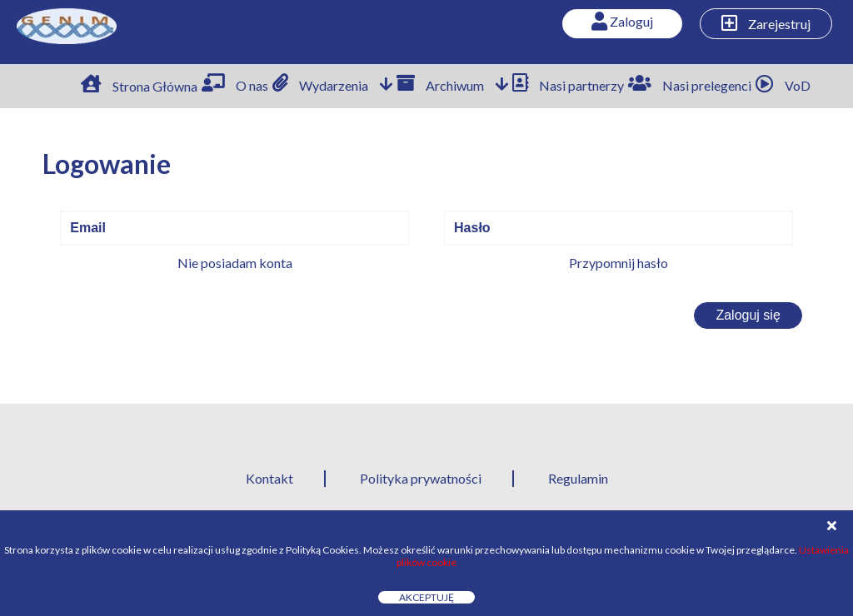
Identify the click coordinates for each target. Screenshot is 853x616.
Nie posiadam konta (235, 263)
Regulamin (578, 478)
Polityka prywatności (421, 478)
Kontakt (269, 478)
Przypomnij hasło (619, 263)
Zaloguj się (748, 315)
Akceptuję (426, 597)
